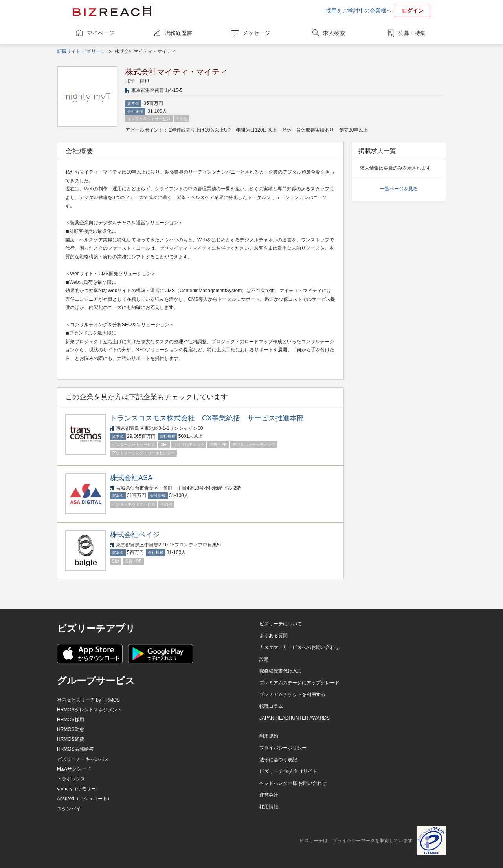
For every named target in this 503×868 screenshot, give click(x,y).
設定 (264, 659)
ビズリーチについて (281, 624)
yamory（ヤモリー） (79, 789)
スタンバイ (69, 809)
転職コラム (271, 706)
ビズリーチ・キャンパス (83, 759)
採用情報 (269, 807)
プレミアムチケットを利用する (292, 694)
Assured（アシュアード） (84, 799)
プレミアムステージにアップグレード (299, 683)
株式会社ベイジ (135, 535)
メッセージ (256, 33)
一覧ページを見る (399, 189)
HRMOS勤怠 (71, 729)
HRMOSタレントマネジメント (89, 710)
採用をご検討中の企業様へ (359, 11)
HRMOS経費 (71, 739)
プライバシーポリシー (283, 748)
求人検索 (334, 33)
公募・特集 (412, 33)
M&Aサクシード (74, 769)
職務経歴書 (178, 33)
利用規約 (269, 736)
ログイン (413, 11)
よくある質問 (274, 636)
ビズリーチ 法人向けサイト (288, 771)
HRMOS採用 (71, 720)
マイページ (101, 33)
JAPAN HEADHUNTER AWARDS (295, 718)
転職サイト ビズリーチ (81, 51)
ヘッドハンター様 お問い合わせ (293, 783)
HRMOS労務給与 (75, 749)
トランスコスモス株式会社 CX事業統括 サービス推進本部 (207, 418)
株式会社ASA (131, 478)
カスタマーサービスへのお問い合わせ (299, 647)
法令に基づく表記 (278, 760)
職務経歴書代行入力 (281, 671)
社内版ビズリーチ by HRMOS (88, 700)
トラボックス (71, 779)
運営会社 (269, 795)
